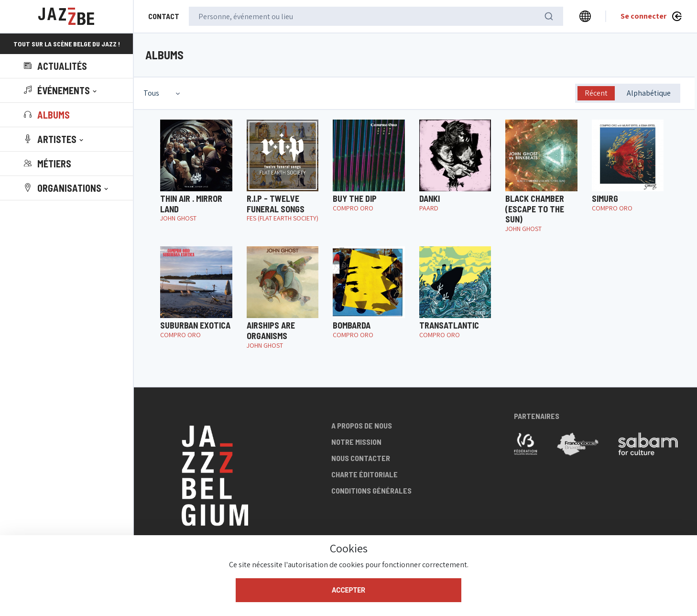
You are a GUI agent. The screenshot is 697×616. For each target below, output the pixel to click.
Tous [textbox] (151, 93)
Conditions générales (371, 490)
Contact (164, 16)
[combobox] (163, 93)
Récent (596, 93)
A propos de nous (362, 425)
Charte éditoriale (365, 474)
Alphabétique (649, 93)
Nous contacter (361, 458)
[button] (61, 90)
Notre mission (356, 442)
